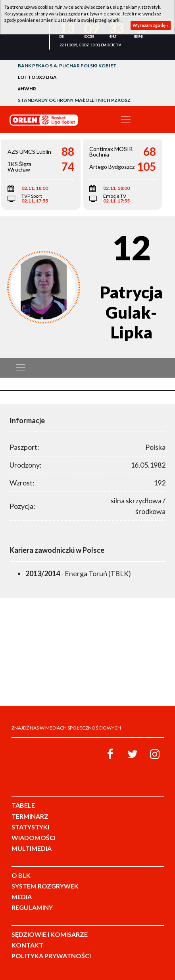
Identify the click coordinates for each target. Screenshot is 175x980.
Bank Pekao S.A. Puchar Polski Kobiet (67, 66)
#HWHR (27, 89)
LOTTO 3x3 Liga (37, 77)
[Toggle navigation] (126, 120)
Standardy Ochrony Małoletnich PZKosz (74, 100)
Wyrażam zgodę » (151, 25)
